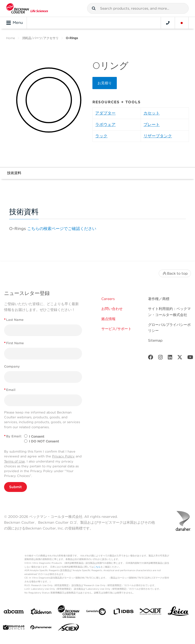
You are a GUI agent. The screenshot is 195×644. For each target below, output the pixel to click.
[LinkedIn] (170, 358)
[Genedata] (96, 613)
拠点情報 (108, 319)
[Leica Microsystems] (178, 613)
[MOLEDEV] (14, 628)
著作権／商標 (159, 299)
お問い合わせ (112, 309)
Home (11, 38)
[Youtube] (190, 358)
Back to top (175, 273)
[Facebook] (151, 358)
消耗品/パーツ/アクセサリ (40, 38)
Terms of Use (14, 461)
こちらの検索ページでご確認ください (62, 229)
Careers (108, 299)
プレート (152, 125)
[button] (94, 8)
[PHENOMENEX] (41, 628)
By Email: (13, 436)
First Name (14, 343)
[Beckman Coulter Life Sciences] (69, 613)
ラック (101, 136)
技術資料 (14, 173)
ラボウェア (105, 125)
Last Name (14, 320)
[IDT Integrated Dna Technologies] (151, 613)
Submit (15, 487)
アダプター (105, 113)
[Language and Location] (182, 23)
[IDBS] (123, 613)
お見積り (105, 83)
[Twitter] (180, 358)
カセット (152, 113)
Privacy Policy (63, 456)
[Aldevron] (41, 613)
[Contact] (168, 23)
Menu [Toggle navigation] (15, 23)
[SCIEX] (69, 629)
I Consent (37, 436)
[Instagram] (160, 358)
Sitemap (155, 340)
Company (12, 366)
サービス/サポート (116, 329)
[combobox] (138, 8)
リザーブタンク (158, 136)
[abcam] (14, 612)
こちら (97, 567)
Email (10, 390)
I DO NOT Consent (44, 441)
